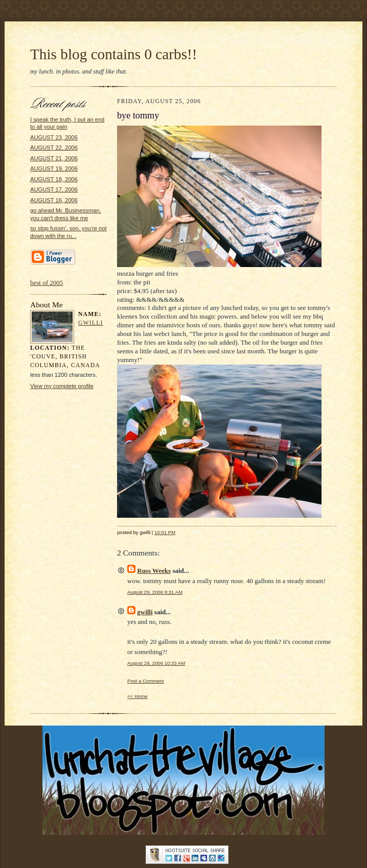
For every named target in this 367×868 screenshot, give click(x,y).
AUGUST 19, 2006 (54, 168)
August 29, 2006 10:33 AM (156, 663)
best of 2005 (47, 283)
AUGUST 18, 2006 (54, 179)
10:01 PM (165, 532)
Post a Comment (146, 681)
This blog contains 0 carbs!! (114, 54)
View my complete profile (62, 386)
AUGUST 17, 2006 (54, 189)
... (142, 854)
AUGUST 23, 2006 (54, 137)
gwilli (91, 323)
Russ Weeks (154, 571)
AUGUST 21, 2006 (54, 158)
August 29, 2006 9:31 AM (155, 592)
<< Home (137, 696)
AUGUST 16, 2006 (54, 200)
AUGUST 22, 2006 (54, 148)
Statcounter (183, 841)
